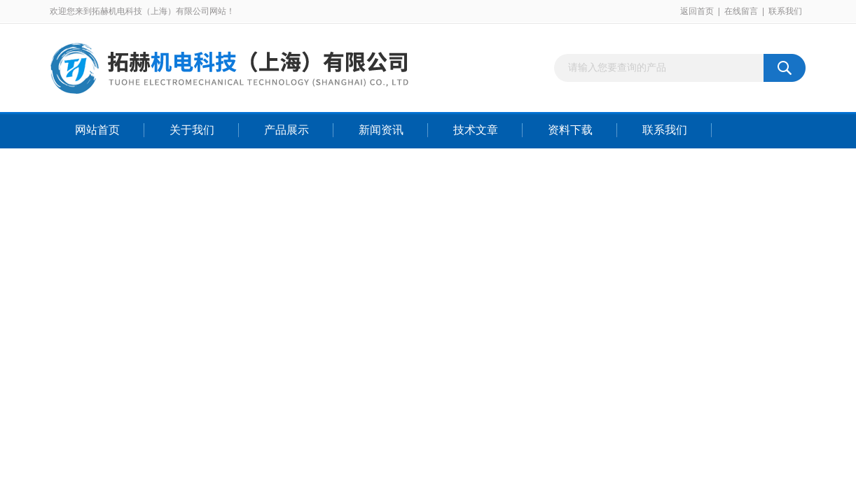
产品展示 (287, 130)
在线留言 (741, 11)
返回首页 (697, 11)
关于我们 (192, 130)
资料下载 (570, 130)
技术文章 (476, 130)
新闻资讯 (381, 130)
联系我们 (785, 11)
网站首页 (97, 130)
